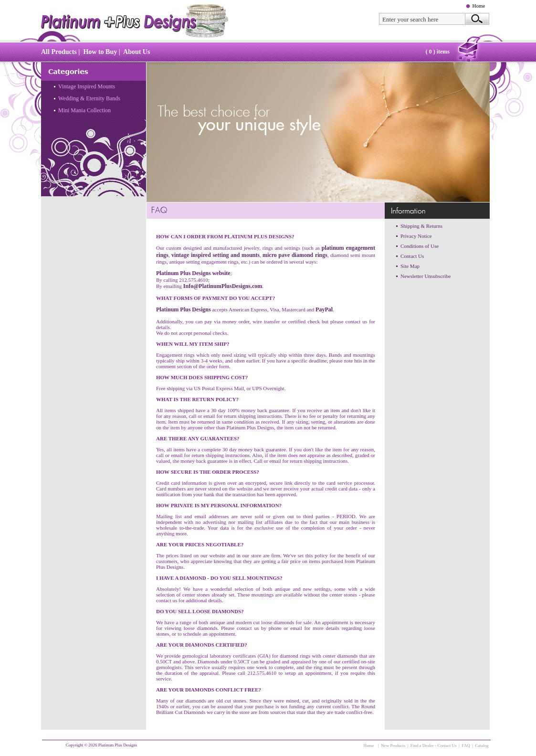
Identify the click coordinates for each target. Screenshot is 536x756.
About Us (137, 52)
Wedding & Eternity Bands (89, 98)
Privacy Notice (416, 236)
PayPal (324, 309)
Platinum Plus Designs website (193, 273)
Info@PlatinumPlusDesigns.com (223, 286)
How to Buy (100, 52)
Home (479, 6)
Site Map (410, 266)
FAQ (466, 745)
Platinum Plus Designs (184, 309)
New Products (393, 745)
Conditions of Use (420, 246)
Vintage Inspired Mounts (87, 86)
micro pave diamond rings (295, 255)
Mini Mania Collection (84, 110)
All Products (59, 52)
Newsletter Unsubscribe (426, 276)
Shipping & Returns (421, 226)
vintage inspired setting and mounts (215, 255)
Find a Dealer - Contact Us (434, 745)
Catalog (482, 745)
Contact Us (412, 256)
